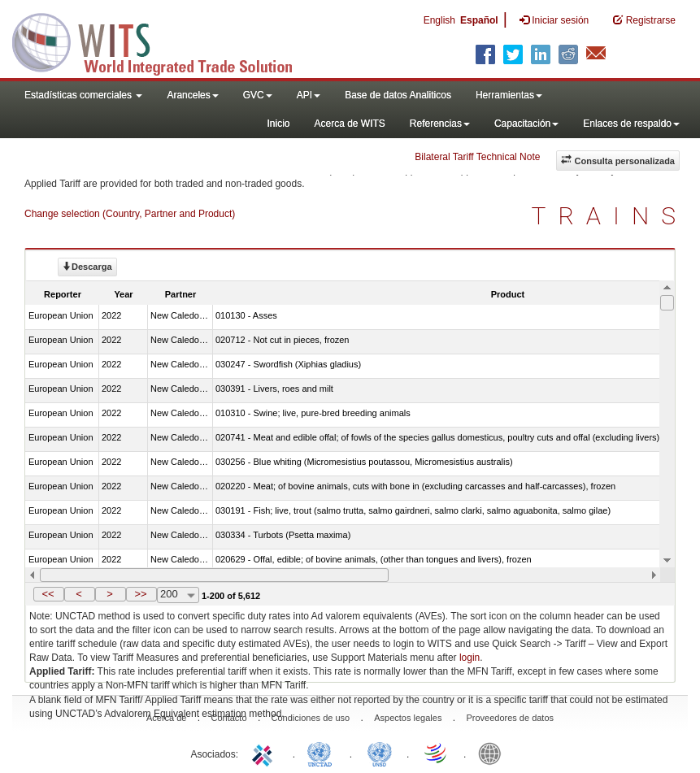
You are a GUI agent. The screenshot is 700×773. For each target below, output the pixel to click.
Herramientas (509, 95)
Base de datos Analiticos (398, 95)
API (309, 95)
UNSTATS (380, 753)
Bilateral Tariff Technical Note (477, 157)
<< (48, 594)
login (470, 658)
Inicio (278, 124)
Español (479, 20)
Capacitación (526, 124)
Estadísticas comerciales (83, 95)
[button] (49, 594)
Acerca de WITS (349, 124)
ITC (265, 753)
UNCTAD (323, 753)
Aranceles (192, 95)
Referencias (440, 124)
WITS (163, 41)
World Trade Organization (437, 753)
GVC (258, 95)
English (439, 20)
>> (140, 594)
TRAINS (610, 216)
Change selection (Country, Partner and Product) (130, 214)
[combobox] (178, 595)
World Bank (493, 753)
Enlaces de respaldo (631, 124)
